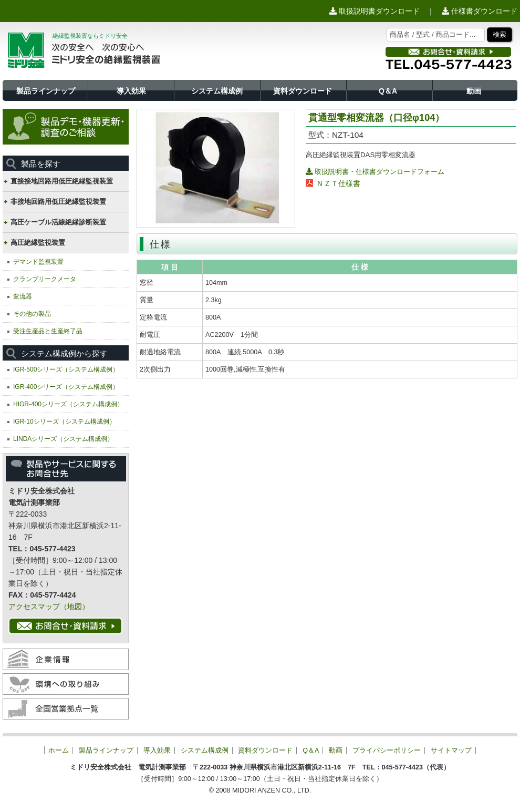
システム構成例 (217, 91)
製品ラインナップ (46, 91)
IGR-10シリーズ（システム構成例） (64, 422)
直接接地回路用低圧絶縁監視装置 (62, 181)
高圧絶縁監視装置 (38, 243)
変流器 (23, 296)
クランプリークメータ (45, 279)
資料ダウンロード (303, 91)
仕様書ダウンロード (480, 11)
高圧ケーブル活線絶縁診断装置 (58, 222)
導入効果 (131, 91)
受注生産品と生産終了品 (48, 331)
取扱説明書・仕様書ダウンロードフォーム (375, 172)
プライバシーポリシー (387, 751)
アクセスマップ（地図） (49, 607)
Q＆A (388, 91)
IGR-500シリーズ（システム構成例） (66, 369)
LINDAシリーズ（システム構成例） (63, 439)
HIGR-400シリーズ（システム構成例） (68, 404)
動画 (474, 91)
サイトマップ (451, 751)
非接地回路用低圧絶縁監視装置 (58, 202)
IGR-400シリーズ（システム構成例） (66, 387)
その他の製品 (32, 314)
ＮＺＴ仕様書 (338, 183)
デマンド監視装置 (38, 262)
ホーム (59, 751)
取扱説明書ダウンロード (375, 11)
